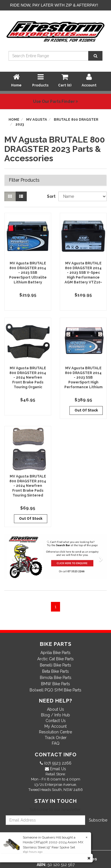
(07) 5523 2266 (57, 763)
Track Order (56, 738)
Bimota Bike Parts (56, 678)
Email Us (57, 769)
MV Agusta (37, 120)
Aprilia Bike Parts (55, 653)
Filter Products (24, 180)
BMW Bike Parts (55, 684)
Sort (51, 196)
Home (14, 120)
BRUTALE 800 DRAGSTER (76, 120)
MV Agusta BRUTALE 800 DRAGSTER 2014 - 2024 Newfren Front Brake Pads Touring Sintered (28, 486)
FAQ (56, 743)
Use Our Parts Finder (55, 101)
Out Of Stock (86, 410)
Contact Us (56, 721)
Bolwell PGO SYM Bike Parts (55, 690)
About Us (55, 709)
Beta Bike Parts (55, 671)
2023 (20, 124)
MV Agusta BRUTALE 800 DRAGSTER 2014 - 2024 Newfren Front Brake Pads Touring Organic (28, 378)
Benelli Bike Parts (55, 665)
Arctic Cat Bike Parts (55, 659)
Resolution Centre (55, 732)
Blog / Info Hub (55, 715)
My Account (55, 726)
